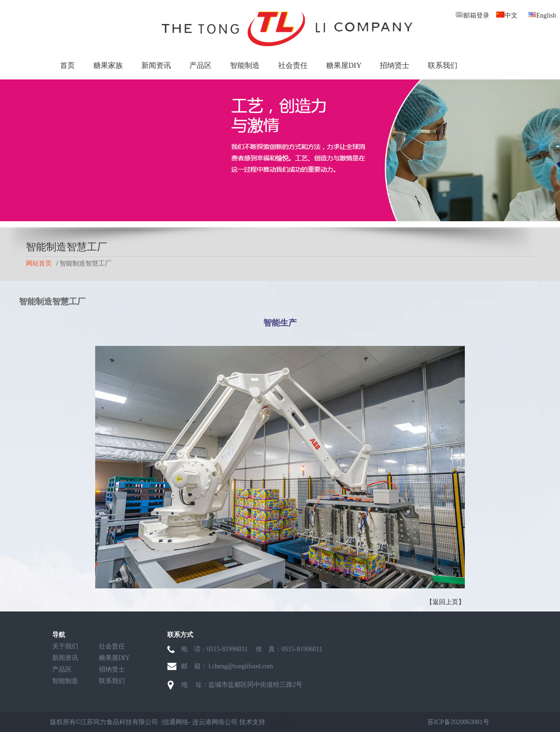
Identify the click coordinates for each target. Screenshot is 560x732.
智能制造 (245, 65)
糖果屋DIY (344, 65)
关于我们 (65, 646)
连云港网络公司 (215, 722)
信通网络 (176, 722)
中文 (507, 15)
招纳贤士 (395, 65)
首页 (67, 65)
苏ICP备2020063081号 (458, 722)
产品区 (201, 65)
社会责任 (293, 65)
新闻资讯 (156, 65)
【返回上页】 (445, 602)
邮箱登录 (472, 15)
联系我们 (443, 65)
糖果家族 (108, 65)
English (542, 15)
